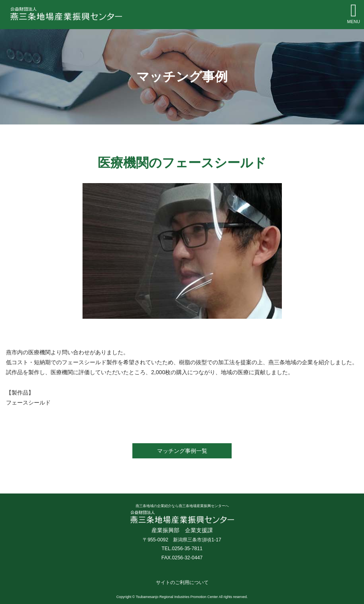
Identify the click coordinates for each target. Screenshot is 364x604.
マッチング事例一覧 (182, 451)
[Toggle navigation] (354, 14)
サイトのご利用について (182, 582)
